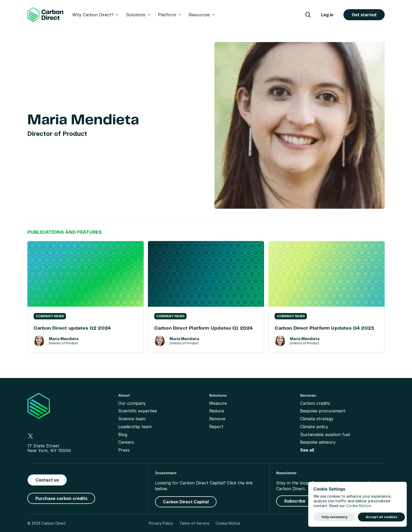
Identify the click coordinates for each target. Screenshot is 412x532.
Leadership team (135, 427)
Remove (217, 419)
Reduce (217, 411)
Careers (126, 442)
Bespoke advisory (318, 442)
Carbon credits (315, 403)
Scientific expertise (138, 411)
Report (216, 427)
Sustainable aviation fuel (325, 434)
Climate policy (314, 427)
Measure (218, 403)
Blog (123, 434)
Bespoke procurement (323, 411)
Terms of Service (194, 523)
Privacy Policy (161, 523)
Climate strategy (317, 419)
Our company (132, 403)
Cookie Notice (228, 523)
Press (124, 450)
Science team (132, 419)
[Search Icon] (308, 15)
